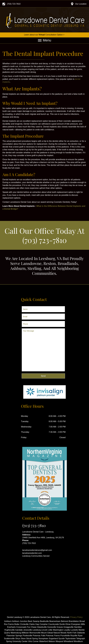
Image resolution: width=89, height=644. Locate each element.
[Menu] (45, 40)
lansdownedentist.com (32, 553)
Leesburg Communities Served (36, 556)
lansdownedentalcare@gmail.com (37, 550)
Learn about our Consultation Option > (44, 35)
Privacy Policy (76, 617)
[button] (43, 376)
